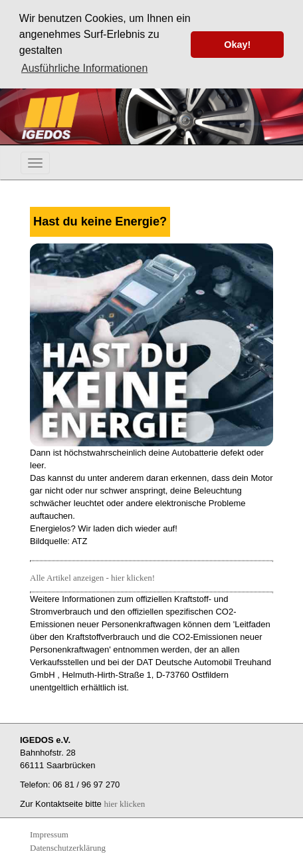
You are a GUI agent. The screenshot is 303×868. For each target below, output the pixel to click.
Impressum (49, 834)
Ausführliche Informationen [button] (84, 68)
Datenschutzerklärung (68, 847)
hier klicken (124, 803)
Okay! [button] (237, 45)
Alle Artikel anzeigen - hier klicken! (92, 577)
